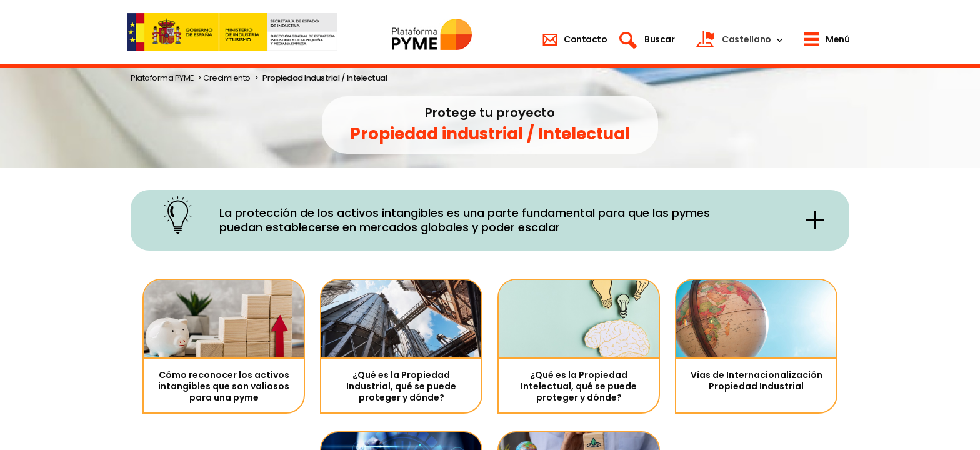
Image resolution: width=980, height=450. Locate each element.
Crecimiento (227, 78)
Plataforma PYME (162, 78)
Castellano (747, 39)
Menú (837, 39)
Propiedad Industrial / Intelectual (325, 78)
